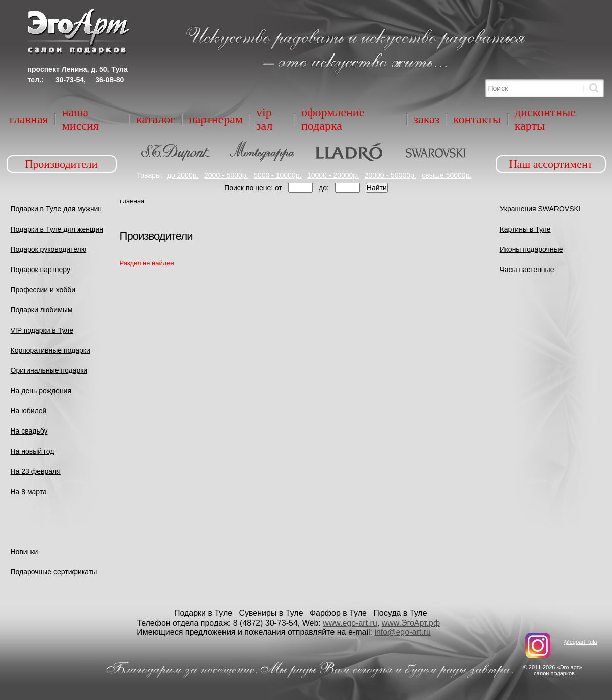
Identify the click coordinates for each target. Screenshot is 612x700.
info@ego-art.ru (402, 632)
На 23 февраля (36, 471)
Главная (29, 119)
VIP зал (264, 119)
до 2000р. (183, 175)
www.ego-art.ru (350, 623)
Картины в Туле (525, 229)
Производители (61, 164)
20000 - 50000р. (391, 175)
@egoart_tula (580, 642)
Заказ (427, 119)
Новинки (24, 552)
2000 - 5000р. (226, 175)
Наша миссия (80, 119)
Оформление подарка (333, 119)
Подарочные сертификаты (54, 572)
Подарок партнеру (41, 270)
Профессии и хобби (43, 290)
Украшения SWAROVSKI (540, 209)
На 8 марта (29, 492)
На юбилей (29, 411)
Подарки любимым (42, 310)
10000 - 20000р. (333, 175)
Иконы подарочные (532, 249)
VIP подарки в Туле (42, 330)
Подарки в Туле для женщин (57, 229)
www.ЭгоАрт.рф (411, 623)
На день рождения (41, 391)
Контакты (477, 119)
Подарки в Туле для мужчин (57, 209)
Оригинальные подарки (49, 370)
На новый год (33, 451)
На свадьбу (29, 431)
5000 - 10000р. (277, 175)
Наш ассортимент (551, 164)
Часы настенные (527, 270)
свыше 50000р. (447, 175)
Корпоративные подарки (50, 350)
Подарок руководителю (49, 249)
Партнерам (216, 119)
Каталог (156, 119)
